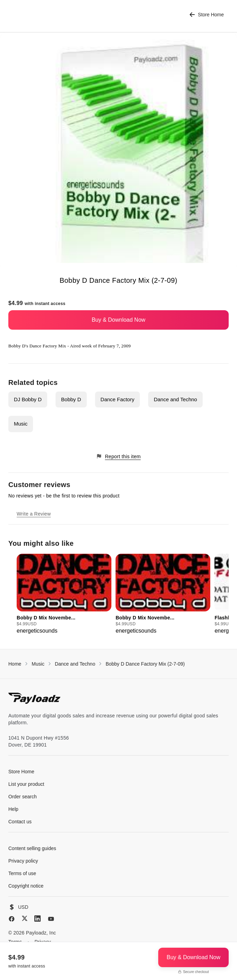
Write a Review (34, 514)
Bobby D (71, 399)
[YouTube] (51, 919)
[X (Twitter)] (25, 918)
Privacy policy (23, 861)
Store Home (207, 15)
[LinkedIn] (37, 919)
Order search (23, 797)
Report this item (118, 456)
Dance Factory (118, 399)
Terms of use (22, 873)
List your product (26, 784)
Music (21, 424)
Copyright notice (26, 886)
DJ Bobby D (28, 399)
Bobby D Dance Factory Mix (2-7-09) (145, 664)
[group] (64, 594)
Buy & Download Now (118, 320)
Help (13, 809)
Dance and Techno (175, 399)
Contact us (20, 822)
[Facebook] (12, 919)
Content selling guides (32, 848)
